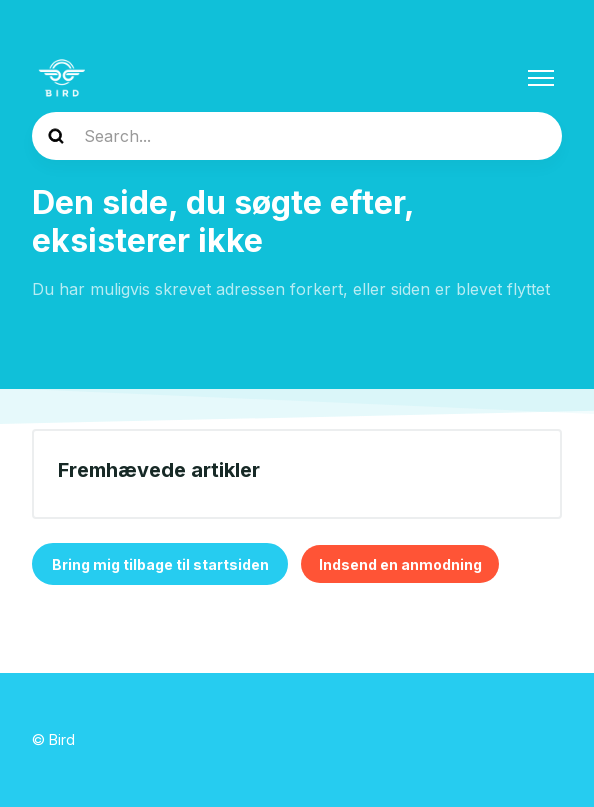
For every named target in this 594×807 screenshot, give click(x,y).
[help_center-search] (297, 136)
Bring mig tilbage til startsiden (160, 564)
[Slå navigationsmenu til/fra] (541, 78)
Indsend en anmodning (400, 564)
